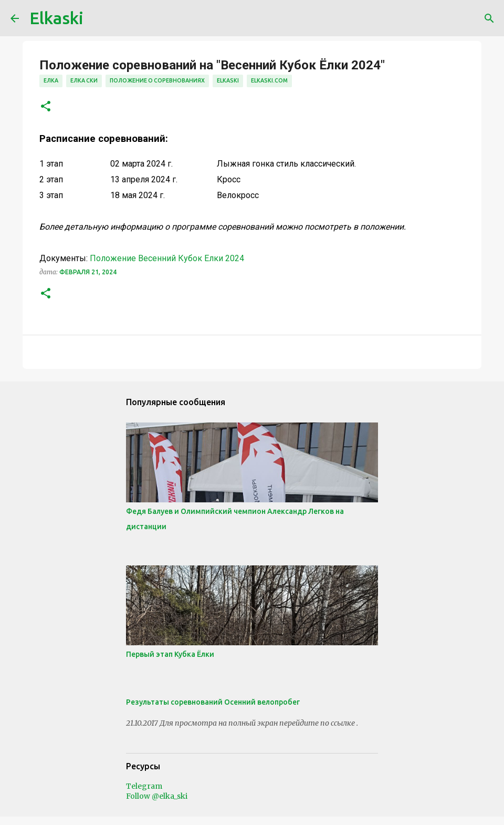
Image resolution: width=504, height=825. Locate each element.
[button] (46, 107)
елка (51, 80)
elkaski (228, 80)
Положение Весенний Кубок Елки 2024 (167, 258)
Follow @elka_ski (157, 796)
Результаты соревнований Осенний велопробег (213, 702)
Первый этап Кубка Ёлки (170, 654)
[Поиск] (489, 18)
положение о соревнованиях (157, 80)
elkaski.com (269, 80)
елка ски (84, 80)
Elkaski (56, 18)
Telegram (144, 786)
